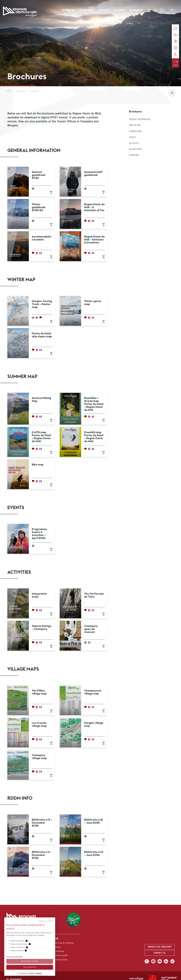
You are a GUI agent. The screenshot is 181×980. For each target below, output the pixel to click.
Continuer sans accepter (46, 921)
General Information (140, 119)
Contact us (160, 952)
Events (133, 137)
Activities (134, 143)
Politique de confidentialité (14, 956)
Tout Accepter (30, 967)
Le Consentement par (30, 974)
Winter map (135, 125)
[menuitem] (68, 13)
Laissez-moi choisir (30, 961)
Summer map (135, 131)
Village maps (135, 149)
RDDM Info (134, 155)
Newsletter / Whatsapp (160, 946)
